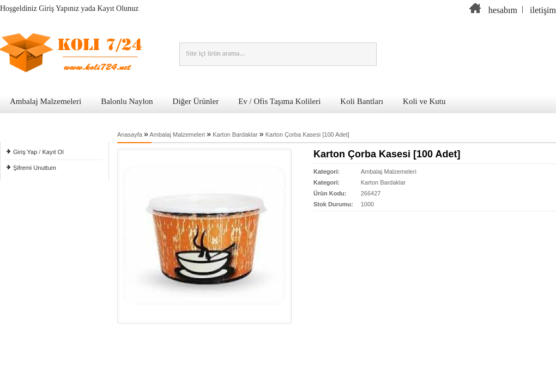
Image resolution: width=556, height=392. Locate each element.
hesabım (503, 10)
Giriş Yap (25, 152)
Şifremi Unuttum (35, 168)
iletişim (543, 10)
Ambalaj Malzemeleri (46, 101)
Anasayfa (130, 134)
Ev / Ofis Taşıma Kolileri (279, 101)
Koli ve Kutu (424, 101)
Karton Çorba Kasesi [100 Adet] (307, 134)
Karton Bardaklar (235, 134)
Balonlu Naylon (127, 101)
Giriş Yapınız (59, 8)
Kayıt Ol (53, 152)
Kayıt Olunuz (118, 8)
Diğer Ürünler (196, 101)
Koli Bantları (362, 101)
